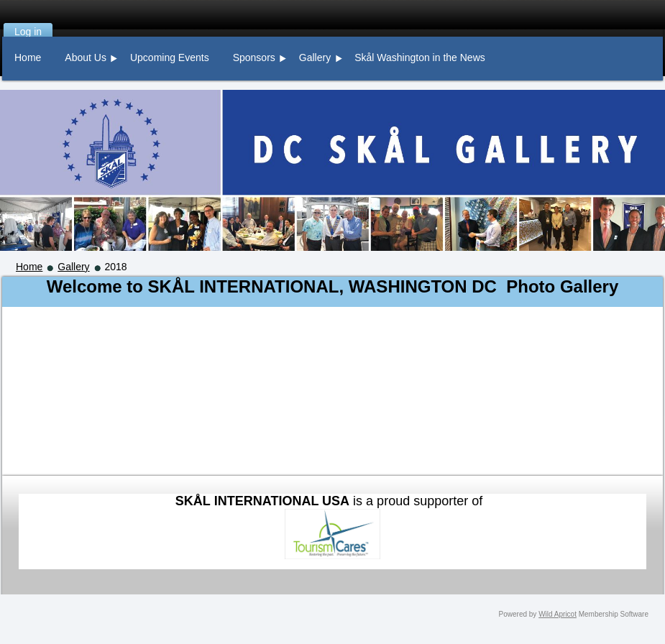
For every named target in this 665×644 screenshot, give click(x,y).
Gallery (73, 267)
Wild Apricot (558, 614)
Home (29, 267)
